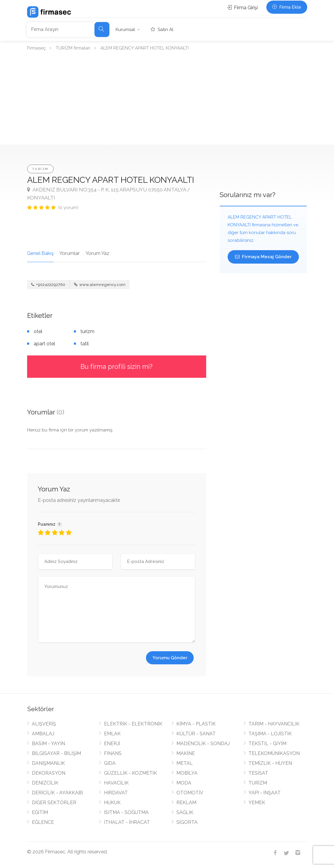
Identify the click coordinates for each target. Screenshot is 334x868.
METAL (185, 763)
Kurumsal (125, 30)
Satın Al (162, 30)
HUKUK (112, 803)
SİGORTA (187, 822)
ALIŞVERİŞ (44, 724)
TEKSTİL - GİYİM (267, 744)
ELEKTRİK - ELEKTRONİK (133, 724)
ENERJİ (112, 744)
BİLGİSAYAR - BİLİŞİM (56, 753)
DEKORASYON (49, 773)
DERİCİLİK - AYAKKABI (57, 793)
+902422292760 (48, 285)
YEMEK (257, 803)
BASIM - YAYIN (48, 744)
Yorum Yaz (97, 253)
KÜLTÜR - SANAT (196, 734)
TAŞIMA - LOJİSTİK (270, 734)
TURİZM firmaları (73, 48)
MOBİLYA (187, 773)
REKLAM (186, 803)
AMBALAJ (43, 734)
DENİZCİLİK (45, 783)
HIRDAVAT (116, 793)
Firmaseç (36, 48)
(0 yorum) (68, 208)
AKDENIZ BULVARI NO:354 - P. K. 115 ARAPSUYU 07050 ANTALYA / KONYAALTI (109, 194)
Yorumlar (70, 253)
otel (38, 331)
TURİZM (40, 169)
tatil (85, 344)
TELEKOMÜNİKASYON (274, 753)
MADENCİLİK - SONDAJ (203, 744)
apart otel (44, 344)
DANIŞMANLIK (48, 763)
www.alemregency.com (100, 285)
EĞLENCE (43, 822)
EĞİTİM (40, 812)
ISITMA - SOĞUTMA (126, 812)
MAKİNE (186, 753)
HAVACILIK (116, 783)
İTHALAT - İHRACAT (127, 822)
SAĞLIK (185, 812)
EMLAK (112, 734)
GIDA (110, 763)
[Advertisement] (167, 100)
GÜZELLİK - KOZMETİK (131, 773)
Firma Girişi (242, 8)
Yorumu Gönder (170, 658)
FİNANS (113, 753)
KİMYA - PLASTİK (196, 724)
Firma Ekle (287, 7)
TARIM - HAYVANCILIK (274, 724)
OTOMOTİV (190, 793)
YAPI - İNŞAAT (265, 793)
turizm (87, 331)
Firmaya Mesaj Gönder (263, 257)
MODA (184, 783)
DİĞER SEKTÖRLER (54, 803)
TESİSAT (258, 773)
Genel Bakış (40, 253)
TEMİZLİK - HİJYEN (270, 763)
